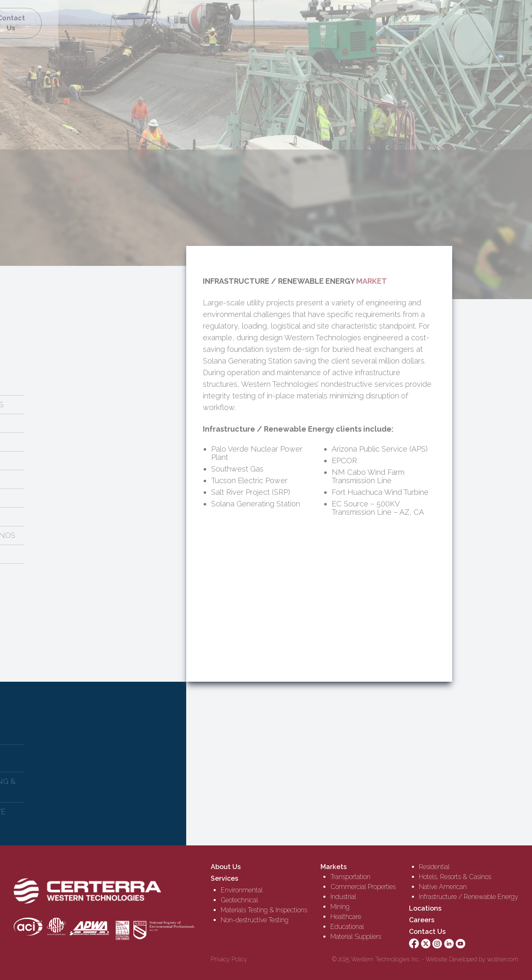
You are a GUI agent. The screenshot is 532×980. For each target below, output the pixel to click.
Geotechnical (239, 900)
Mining (340, 907)
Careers (422, 920)
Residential (434, 867)
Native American (443, 887)
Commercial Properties (363, 887)
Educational (347, 927)
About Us (226, 867)
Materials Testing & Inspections (264, 910)
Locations (425, 908)
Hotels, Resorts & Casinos (455, 877)
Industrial (343, 897)
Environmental (242, 890)
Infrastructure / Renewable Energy (469, 897)
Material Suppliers (356, 937)
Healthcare (346, 917)
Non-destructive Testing (255, 920)
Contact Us (427, 932)
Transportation (350, 877)
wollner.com (503, 959)
